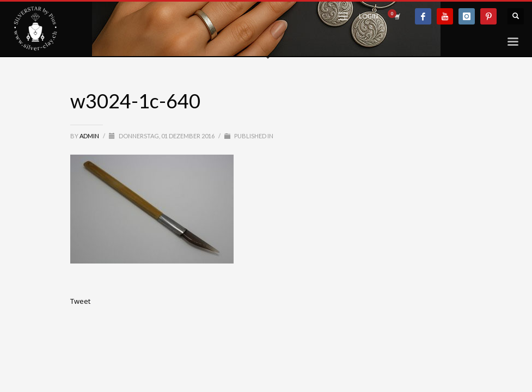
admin (90, 136)
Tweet (80, 301)
